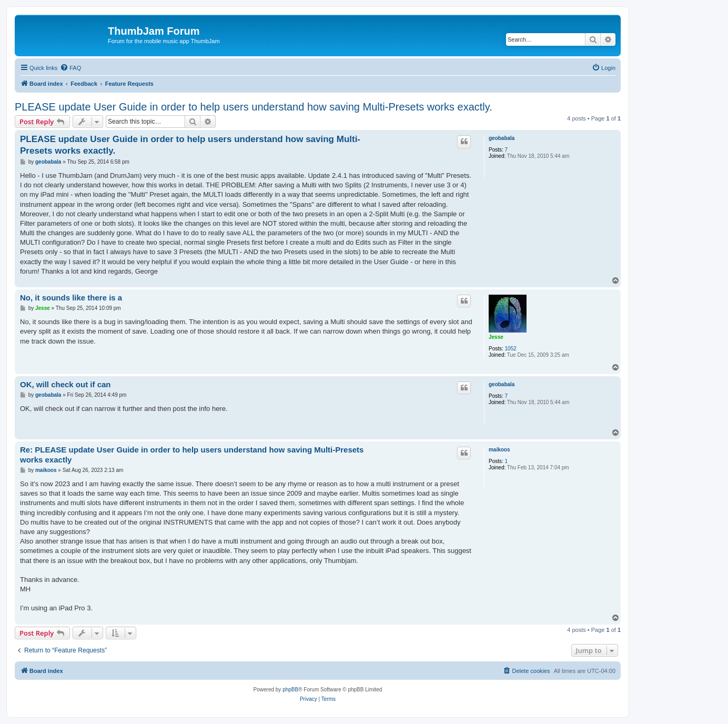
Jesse (496, 337)
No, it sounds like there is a (71, 298)
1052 (511, 349)
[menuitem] (70, 68)
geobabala (502, 138)
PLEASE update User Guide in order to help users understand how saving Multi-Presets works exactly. (254, 107)
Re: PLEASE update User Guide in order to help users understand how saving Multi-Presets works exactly (192, 455)
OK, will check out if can (65, 384)
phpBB (290, 690)
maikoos (499, 450)
